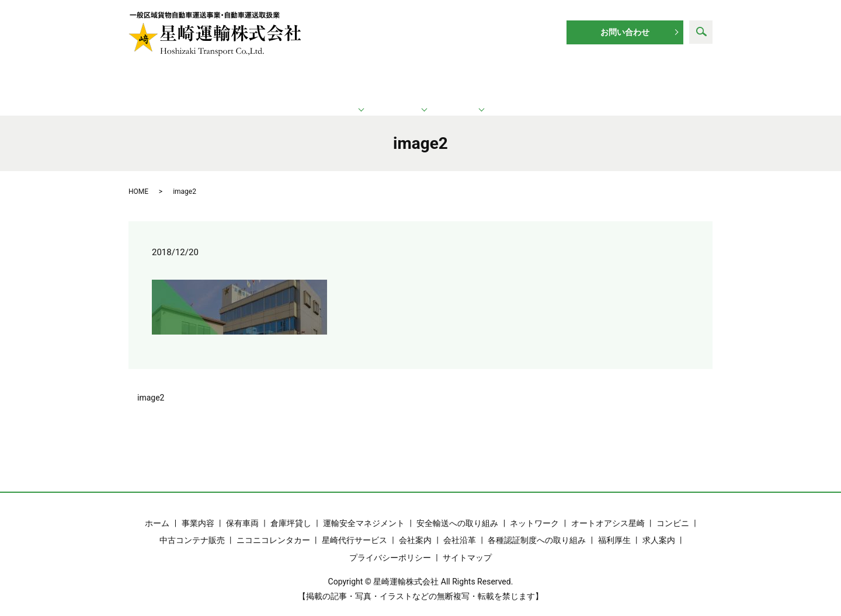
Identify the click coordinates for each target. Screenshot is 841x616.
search (701, 32)
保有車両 (242, 510)
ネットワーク (422, 82)
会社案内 (415, 528)
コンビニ (673, 510)
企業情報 (541, 82)
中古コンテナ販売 (192, 528)
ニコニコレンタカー (273, 528)
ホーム (186, 82)
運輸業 (298, 82)
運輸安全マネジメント (364, 510)
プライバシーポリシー (390, 545)
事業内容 (198, 510)
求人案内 (651, 82)
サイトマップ (467, 545)
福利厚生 (614, 528)
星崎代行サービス (355, 528)
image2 (151, 385)
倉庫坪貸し (291, 510)
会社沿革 (460, 528)
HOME (138, 179)
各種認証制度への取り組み (537, 528)
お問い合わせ (625, 32)
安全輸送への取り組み (457, 510)
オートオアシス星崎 (608, 510)
